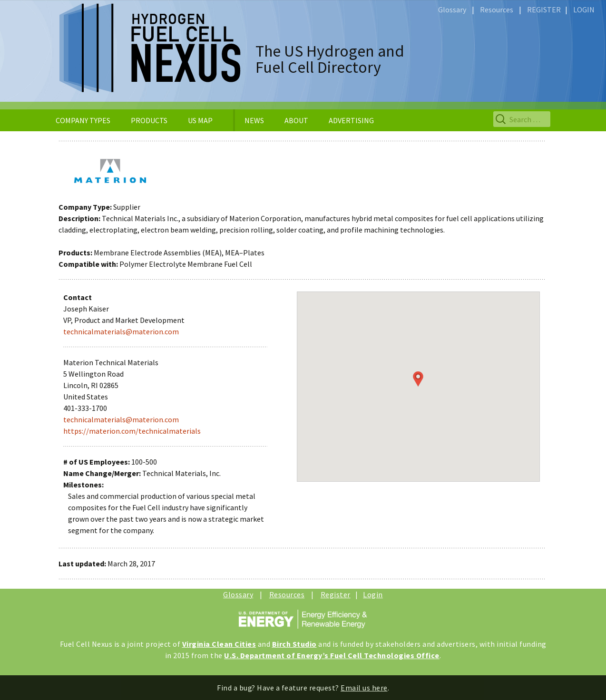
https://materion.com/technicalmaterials (132, 431)
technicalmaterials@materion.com (121, 331)
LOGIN (584, 10)
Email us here (364, 688)
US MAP (200, 120)
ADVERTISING (351, 120)
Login (373, 594)
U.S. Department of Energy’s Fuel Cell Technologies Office (332, 655)
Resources (497, 10)
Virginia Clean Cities (219, 644)
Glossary (452, 10)
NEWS (254, 120)
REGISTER (544, 10)
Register (336, 594)
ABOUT (296, 120)
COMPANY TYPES (83, 120)
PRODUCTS (149, 120)
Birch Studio (294, 644)
